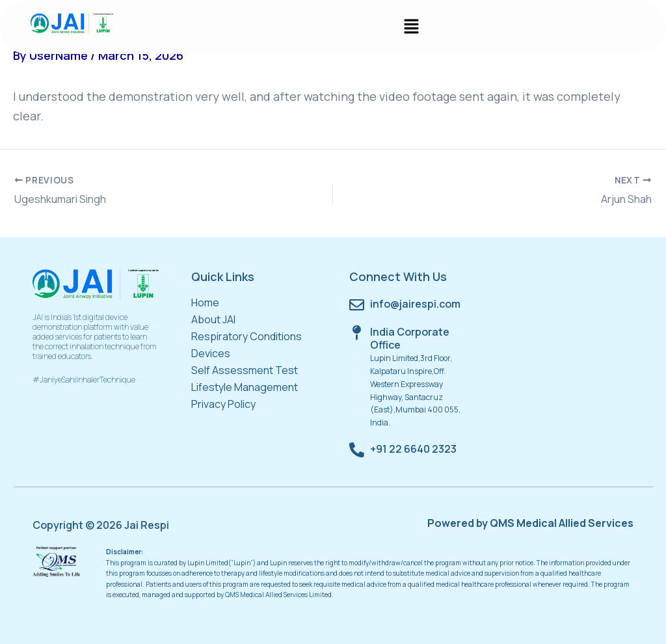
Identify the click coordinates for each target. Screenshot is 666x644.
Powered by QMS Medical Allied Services (530, 523)
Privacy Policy (223, 404)
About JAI (213, 319)
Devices (211, 353)
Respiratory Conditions (246, 336)
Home (205, 302)
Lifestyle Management (245, 387)
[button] (411, 27)
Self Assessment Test (245, 370)
